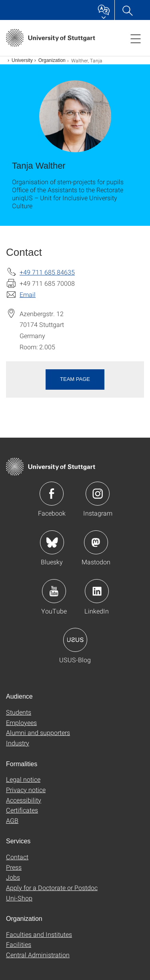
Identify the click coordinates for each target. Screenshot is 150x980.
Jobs (13, 877)
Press (14, 867)
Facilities (19, 944)
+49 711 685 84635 (47, 272)
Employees (21, 722)
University (22, 60)
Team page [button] (75, 379)
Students (19, 712)
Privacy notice (26, 790)
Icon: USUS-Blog (75, 640)
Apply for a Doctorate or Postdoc (52, 887)
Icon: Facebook (52, 494)
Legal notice (23, 779)
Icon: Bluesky (52, 542)
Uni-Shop (19, 898)
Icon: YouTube (54, 591)
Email (28, 294)
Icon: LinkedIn (97, 591)
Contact (17, 857)
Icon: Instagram (98, 494)
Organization (52, 60)
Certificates (22, 810)
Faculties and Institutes (39, 934)
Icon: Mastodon (96, 542)
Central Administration (38, 955)
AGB (12, 820)
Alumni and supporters (38, 732)
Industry (18, 743)
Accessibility (24, 800)
